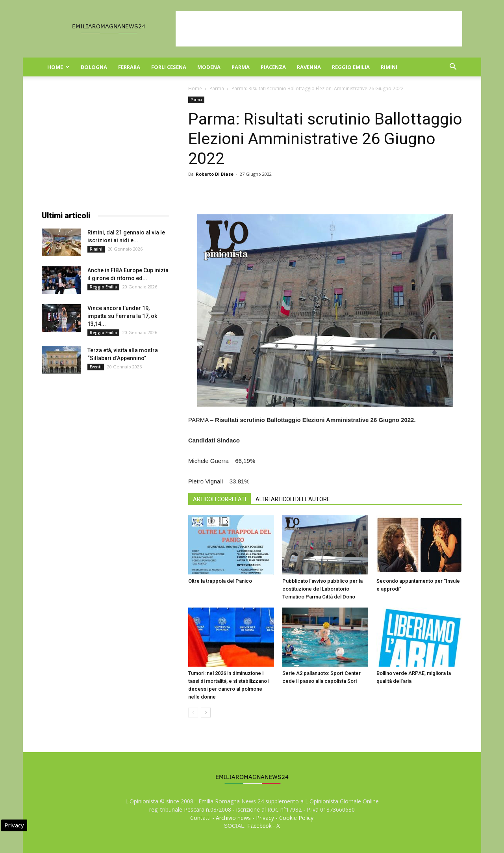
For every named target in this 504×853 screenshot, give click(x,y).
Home (58, 67)
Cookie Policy (296, 818)
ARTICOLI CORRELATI (220, 499)
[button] (453, 68)
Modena (209, 67)
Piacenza (273, 67)
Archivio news (233, 818)
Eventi (96, 367)
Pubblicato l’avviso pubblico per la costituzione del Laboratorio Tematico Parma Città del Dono (322, 589)
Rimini (389, 67)
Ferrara (129, 67)
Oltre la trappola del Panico (220, 581)
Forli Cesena (169, 67)
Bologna (94, 67)
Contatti (200, 818)
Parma (241, 67)
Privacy (265, 818)
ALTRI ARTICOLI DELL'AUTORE (293, 499)
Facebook (259, 826)
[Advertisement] (319, 29)
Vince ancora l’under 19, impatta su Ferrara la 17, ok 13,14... (122, 316)
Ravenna (309, 67)
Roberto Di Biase (215, 174)
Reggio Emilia (351, 67)
